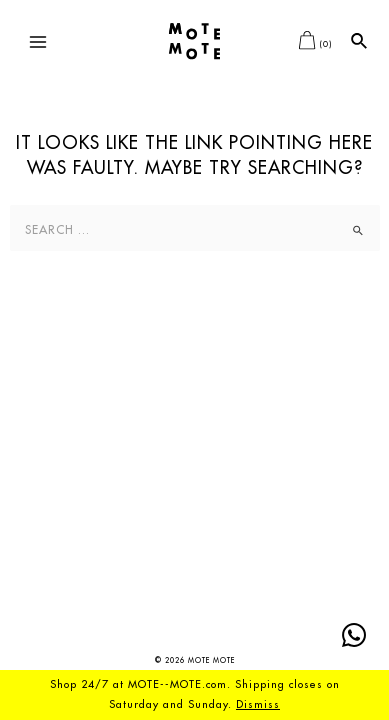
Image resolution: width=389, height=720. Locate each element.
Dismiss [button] (258, 704)
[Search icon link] (360, 42)
